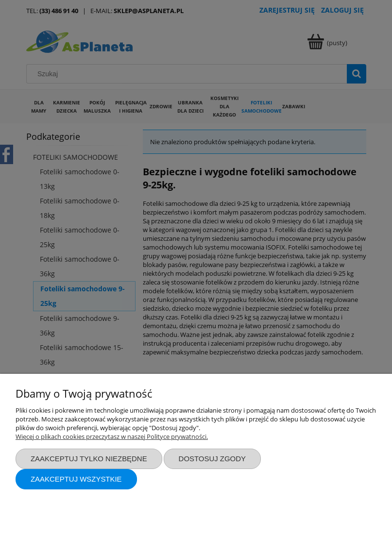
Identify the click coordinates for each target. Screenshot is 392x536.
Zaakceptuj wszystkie (76, 479)
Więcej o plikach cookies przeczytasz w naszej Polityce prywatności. (112, 436)
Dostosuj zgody (212, 459)
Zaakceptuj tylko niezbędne (89, 459)
